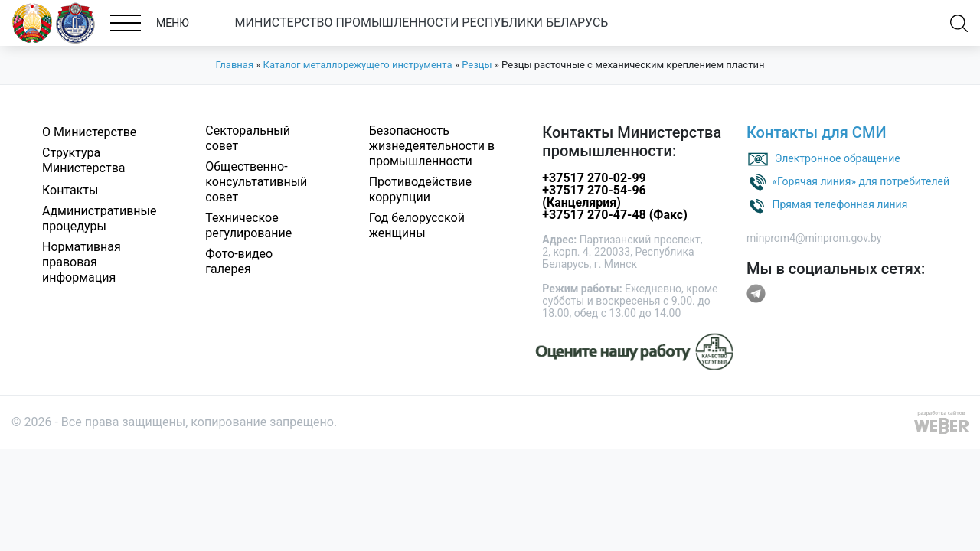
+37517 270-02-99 (594, 178)
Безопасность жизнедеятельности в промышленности (432, 146)
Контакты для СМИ (817, 132)
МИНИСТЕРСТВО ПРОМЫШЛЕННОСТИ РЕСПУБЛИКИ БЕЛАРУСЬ (422, 23)
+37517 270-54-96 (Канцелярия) (594, 196)
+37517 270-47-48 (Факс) (614, 215)
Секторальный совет (248, 138)
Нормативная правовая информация (82, 262)
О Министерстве (89, 132)
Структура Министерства (84, 160)
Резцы (477, 65)
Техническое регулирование (248, 225)
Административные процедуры (100, 218)
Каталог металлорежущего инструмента (358, 65)
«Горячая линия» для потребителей (861, 181)
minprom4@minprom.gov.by (814, 238)
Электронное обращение (838, 158)
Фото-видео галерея (239, 261)
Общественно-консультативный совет (256, 182)
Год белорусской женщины (417, 225)
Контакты (70, 190)
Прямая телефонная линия (840, 204)
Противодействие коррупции (420, 189)
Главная (235, 65)
